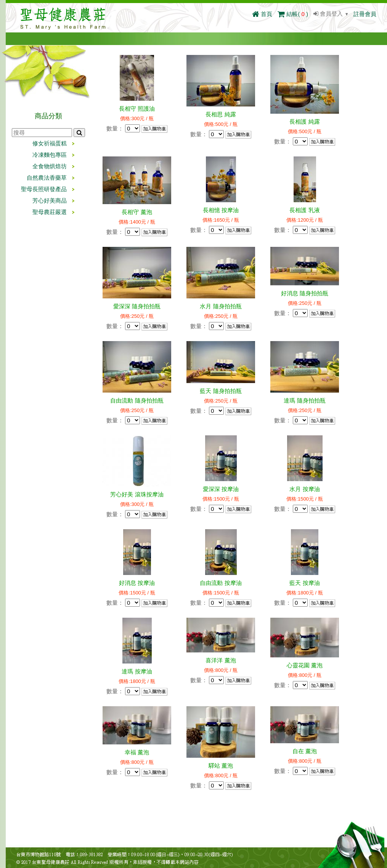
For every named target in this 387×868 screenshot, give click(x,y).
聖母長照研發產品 (44, 189)
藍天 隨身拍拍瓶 (221, 391)
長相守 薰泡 (137, 212)
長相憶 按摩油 (221, 210)
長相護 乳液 (304, 210)
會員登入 (328, 14)
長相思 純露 (221, 114)
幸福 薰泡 (137, 752)
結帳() (293, 14)
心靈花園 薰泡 (305, 665)
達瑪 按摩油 (137, 671)
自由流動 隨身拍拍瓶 (137, 400)
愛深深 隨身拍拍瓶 (137, 306)
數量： (115, 128)
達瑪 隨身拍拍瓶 (304, 400)
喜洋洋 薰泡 (221, 660)
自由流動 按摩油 (221, 583)
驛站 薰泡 (221, 766)
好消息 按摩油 (137, 583)
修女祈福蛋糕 (50, 143)
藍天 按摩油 (304, 583)
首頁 (262, 14)
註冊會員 (365, 14)
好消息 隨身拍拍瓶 (305, 293)
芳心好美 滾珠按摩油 (137, 494)
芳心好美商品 (50, 200)
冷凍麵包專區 (50, 155)
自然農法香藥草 (47, 178)
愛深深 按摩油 (221, 489)
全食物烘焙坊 (50, 166)
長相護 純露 (304, 122)
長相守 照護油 (137, 109)
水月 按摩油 (304, 489)
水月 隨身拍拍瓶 (221, 306)
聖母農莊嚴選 (50, 212)
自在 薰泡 (305, 751)
